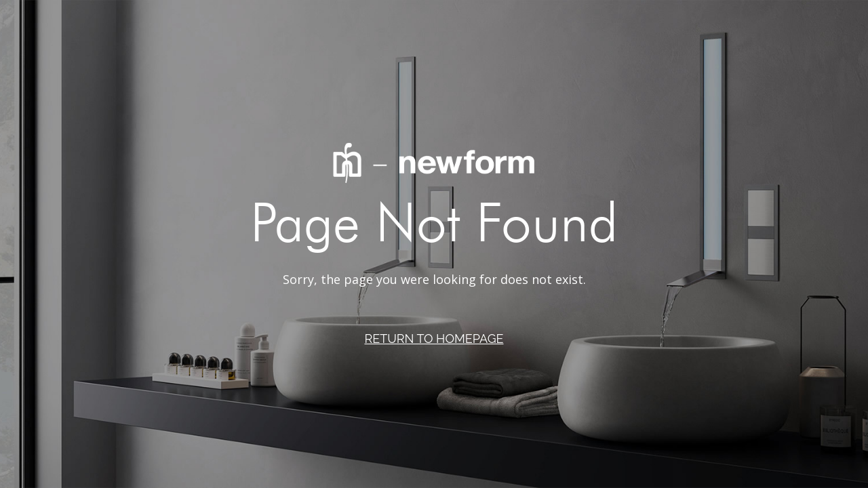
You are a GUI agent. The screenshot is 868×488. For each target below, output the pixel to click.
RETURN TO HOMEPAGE (434, 339)
